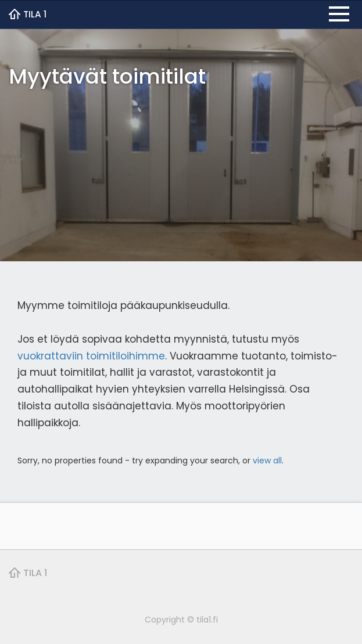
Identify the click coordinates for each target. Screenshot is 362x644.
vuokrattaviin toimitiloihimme (91, 356)
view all (267, 460)
